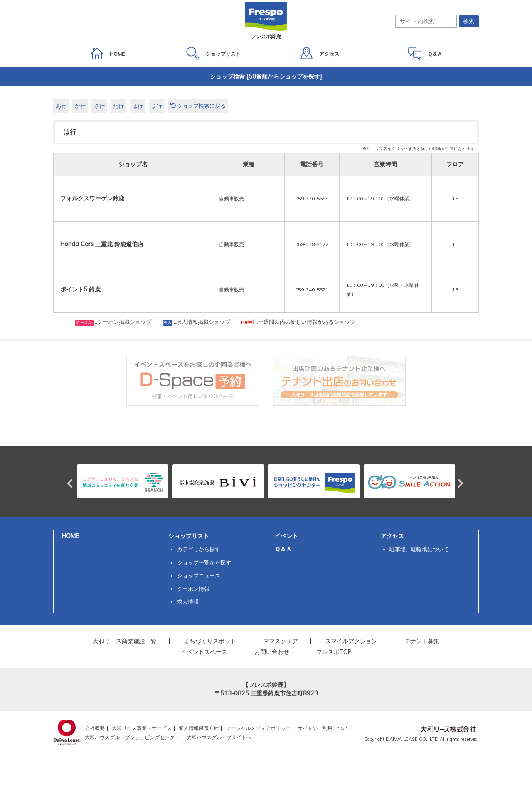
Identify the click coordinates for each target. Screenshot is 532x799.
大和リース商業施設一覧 (125, 641)
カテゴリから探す (199, 549)
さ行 (99, 106)
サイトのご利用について (325, 728)
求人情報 (188, 602)
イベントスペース (204, 652)
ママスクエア (281, 641)
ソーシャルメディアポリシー (258, 728)
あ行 (61, 106)
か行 (80, 106)
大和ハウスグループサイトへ (219, 737)
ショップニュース (199, 575)
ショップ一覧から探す (204, 562)
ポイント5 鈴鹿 (80, 289)
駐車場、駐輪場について (419, 549)
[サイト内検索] (426, 21)
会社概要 (95, 728)
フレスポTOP (334, 652)
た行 (118, 106)
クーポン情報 (193, 589)
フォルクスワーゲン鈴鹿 (92, 198)
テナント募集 (422, 641)
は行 (138, 106)
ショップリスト (189, 536)
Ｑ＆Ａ (283, 549)
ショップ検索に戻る (198, 106)
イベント (286, 536)
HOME (70, 536)
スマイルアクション (351, 641)
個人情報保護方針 (199, 728)
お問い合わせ (272, 652)
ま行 (157, 106)
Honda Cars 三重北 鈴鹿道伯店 (102, 244)
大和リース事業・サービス (142, 728)
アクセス (392, 536)
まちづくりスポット (210, 641)
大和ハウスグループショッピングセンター (132, 737)
